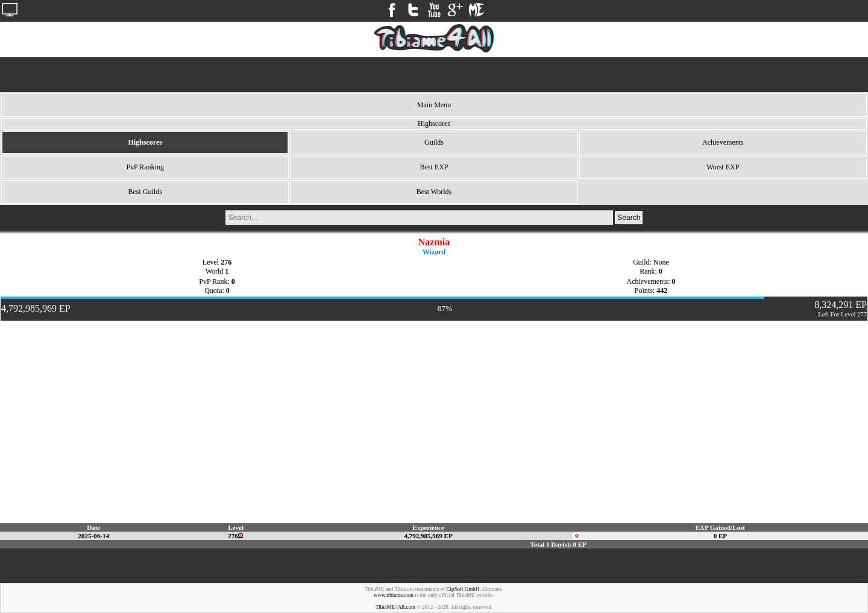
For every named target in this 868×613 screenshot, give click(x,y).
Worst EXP (723, 167)
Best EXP (434, 167)
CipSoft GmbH (463, 589)
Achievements (723, 142)
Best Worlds (434, 192)
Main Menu (434, 105)
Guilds (434, 142)
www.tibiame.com (394, 595)
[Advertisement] (434, 75)
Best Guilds (145, 192)
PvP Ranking (145, 167)
